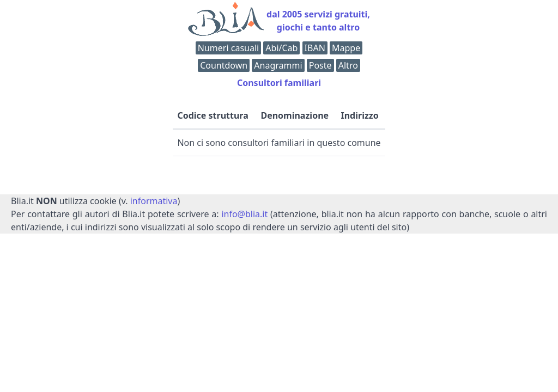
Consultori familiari (279, 83)
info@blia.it (244, 214)
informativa (154, 201)
